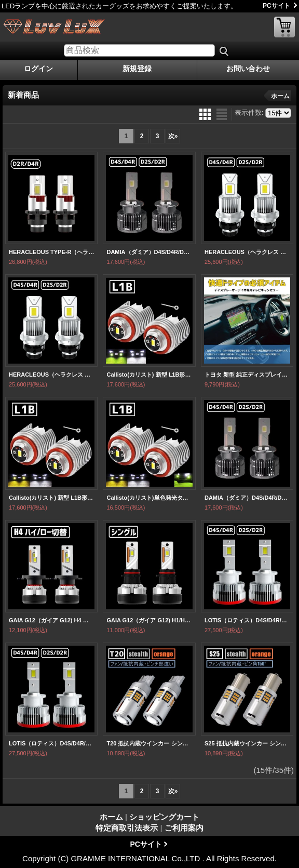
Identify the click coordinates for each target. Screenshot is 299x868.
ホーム (280, 96)
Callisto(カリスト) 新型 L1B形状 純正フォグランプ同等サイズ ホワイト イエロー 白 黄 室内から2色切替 (51, 498)
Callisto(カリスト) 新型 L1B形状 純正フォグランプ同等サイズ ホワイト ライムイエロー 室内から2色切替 (149, 375)
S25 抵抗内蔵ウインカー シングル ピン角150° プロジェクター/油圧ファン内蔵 (247, 743)
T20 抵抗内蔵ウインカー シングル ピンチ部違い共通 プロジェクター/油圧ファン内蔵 (149, 743)
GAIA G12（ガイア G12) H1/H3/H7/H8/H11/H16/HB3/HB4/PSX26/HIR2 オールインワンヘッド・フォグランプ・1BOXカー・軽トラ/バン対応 (149, 620)
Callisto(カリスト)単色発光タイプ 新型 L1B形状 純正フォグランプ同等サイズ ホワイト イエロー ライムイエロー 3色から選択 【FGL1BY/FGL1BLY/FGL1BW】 (149, 498)
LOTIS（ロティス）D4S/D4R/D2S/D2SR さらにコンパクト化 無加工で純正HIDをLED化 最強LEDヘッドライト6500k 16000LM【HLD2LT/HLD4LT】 (247, 620)
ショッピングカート (284, 27)
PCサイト (276, 6)
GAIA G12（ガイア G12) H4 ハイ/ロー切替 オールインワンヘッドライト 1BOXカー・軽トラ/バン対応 (51, 620)
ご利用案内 (184, 828)
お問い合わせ (248, 69)
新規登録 (137, 69)
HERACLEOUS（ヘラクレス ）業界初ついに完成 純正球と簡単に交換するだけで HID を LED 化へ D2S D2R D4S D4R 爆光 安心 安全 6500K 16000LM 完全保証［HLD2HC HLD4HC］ (247, 252)
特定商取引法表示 (127, 828)
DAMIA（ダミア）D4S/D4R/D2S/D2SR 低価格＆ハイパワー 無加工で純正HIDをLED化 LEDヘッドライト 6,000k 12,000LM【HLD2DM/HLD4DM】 (149, 252)
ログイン (38, 69)
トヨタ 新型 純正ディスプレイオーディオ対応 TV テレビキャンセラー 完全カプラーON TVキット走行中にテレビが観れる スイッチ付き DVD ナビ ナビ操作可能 (247, 375)
